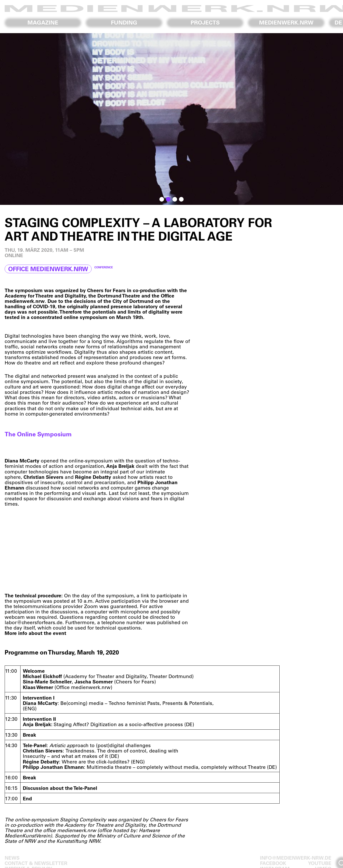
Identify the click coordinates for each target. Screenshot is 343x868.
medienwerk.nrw (286, 22)
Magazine (43, 22)
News (12, 858)
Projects (205, 22)
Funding (124, 22)
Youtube (320, 863)
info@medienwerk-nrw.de (296, 858)
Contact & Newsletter (36, 863)
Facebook (273, 863)
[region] (171, 119)
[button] (162, 199)
